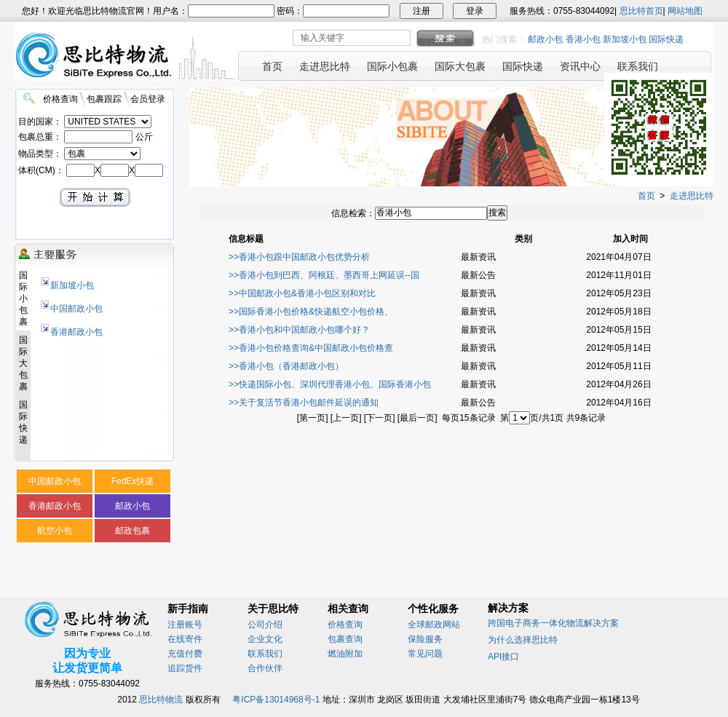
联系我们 (265, 654)
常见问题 (425, 654)
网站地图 (685, 11)
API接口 (503, 657)
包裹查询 (345, 639)
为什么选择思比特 (523, 640)
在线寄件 (185, 639)
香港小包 (583, 39)
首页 (646, 196)
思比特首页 (641, 11)
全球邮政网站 (434, 625)
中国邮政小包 (76, 309)
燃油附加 (345, 654)
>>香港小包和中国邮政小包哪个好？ (299, 330)
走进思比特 (692, 196)
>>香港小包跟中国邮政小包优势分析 (299, 257)
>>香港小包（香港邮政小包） (286, 366)
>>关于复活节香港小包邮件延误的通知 (304, 403)
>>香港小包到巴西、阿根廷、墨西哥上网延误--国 (324, 275)
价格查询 (345, 625)
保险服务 (425, 639)
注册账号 (185, 625)
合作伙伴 (265, 668)
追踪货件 (185, 668)
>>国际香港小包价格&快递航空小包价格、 (311, 312)
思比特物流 (161, 700)
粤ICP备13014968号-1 (276, 700)
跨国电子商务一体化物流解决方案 (553, 623)
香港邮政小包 (76, 332)
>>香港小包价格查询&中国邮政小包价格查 (311, 348)
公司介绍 (265, 625)
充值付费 (185, 654)
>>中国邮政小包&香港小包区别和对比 (302, 293)
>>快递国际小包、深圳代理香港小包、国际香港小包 (330, 384)
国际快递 (666, 39)
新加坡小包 (625, 39)
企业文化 (265, 639)
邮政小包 (545, 39)
